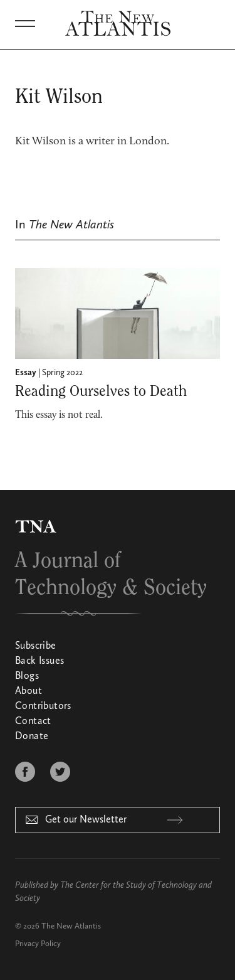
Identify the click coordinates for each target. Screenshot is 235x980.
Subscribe (36, 646)
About (29, 691)
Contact (33, 722)
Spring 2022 (62, 373)
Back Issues (39, 661)
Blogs (27, 676)
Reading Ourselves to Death (101, 391)
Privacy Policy (38, 944)
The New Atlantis (71, 926)
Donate (32, 737)
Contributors (43, 706)
